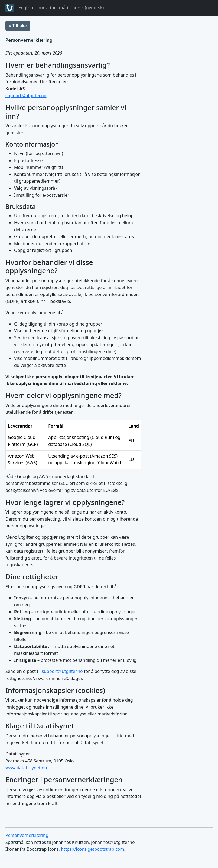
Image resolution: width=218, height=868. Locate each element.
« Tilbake (18, 26)
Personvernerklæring (27, 835)
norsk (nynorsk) (88, 8)
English (26, 8)
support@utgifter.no (26, 96)
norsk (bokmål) (53, 8)
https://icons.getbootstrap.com (92, 849)
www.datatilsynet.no (26, 768)
